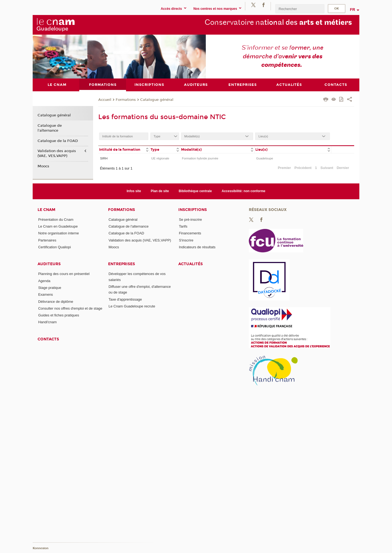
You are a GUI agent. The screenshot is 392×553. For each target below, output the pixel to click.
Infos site (134, 191)
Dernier (343, 168)
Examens (45, 294)
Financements (190, 233)
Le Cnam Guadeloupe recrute (132, 306)
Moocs (43, 166)
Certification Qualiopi (54, 247)
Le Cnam (46, 209)
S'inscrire (186, 240)
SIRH (104, 158)
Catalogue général (157, 99)
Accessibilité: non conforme (244, 191)
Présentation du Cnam (56, 219)
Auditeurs (49, 264)
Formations (126, 99)
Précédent (303, 168)
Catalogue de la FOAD (58, 141)
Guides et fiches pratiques (59, 315)
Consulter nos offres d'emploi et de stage (70, 308)
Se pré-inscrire (190, 219)
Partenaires (47, 240)
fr (353, 10)
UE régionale (160, 158)
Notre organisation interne (59, 233)
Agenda (44, 281)
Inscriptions (193, 209)
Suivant (327, 168)
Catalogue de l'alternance (50, 128)
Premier (284, 168)
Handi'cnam (47, 322)
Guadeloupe (265, 158)
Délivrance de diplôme (56, 301)
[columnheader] (124, 149)
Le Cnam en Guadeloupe (58, 226)
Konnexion (41, 548)
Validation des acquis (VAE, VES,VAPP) (57, 153)
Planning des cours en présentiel (64, 274)
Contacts (48, 339)
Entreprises (122, 264)
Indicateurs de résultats (197, 247)
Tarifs (183, 226)
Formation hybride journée (200, 158)
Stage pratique (50, 287)
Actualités (191, 264)
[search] (300, 9)
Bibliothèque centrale (195, 191)
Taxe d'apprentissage (125, 299)
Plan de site (160, 191)
